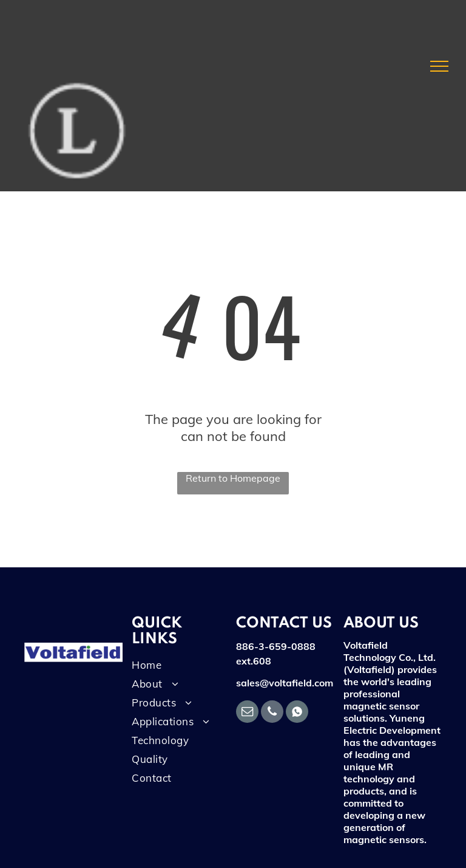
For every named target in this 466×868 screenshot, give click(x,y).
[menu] (439, 66)
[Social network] (297, 713)
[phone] (272, 713)
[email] (247, 713)
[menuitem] (176, 668)
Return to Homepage (233, 478)
